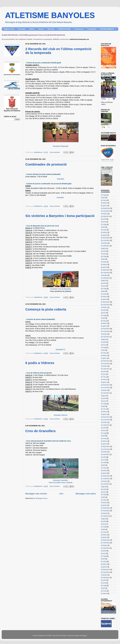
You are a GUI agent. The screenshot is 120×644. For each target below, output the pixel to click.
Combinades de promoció (46, 164)
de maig (104, 195)
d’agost (103, 248)
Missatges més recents (36, 494)
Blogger (84, 636)
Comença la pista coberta (46, 309)
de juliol (104, 219)
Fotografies (92, 29)
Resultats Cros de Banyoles (61, 289)
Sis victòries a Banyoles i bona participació (60, 216)
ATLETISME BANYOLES (50, 15)
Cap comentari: (55, 152)
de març (104, 200)
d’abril (103, 198)
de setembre (105, 216)
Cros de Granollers (40, 431)
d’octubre (104, 214)
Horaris (41, 29)
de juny (103, 222)
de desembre (105, 208)
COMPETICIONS (64, 29)
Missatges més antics (86, 494)
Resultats (22, 29)
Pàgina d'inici (9, 29)
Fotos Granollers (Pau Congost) (61, 482)
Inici (61, 494)
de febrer (104, 203)
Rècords (51, 29)
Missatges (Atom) (42, 498)
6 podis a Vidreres (40, 363)
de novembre (105, 211)
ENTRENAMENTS (107, 29)
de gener (104, 206)
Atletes (32, 29)
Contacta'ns (79, 29)
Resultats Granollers (61, 480)
